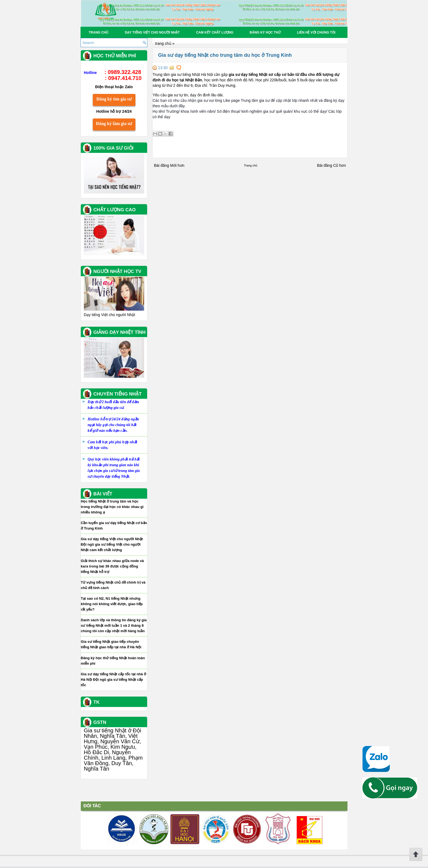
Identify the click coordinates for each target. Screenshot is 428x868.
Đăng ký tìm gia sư (114, 99)
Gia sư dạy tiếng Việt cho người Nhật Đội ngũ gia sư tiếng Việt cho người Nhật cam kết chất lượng (112, 544)
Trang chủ (99, 32)
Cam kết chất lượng (215, 32)
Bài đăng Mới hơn (169, 165)
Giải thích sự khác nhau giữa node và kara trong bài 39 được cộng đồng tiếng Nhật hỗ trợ (112, 566)
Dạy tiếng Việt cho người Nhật (152, 32)
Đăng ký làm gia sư (114, 124)
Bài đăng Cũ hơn (331, 165)
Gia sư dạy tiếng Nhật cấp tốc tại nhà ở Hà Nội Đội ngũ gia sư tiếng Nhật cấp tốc (113, 680)
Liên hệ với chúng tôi (316, 32)
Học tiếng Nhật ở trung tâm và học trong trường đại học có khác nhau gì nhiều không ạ (112, 507)
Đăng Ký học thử (265, 32)
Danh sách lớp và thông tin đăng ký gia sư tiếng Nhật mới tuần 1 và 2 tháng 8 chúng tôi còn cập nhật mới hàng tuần (114, 625)
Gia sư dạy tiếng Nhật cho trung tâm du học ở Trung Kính (225, 55)
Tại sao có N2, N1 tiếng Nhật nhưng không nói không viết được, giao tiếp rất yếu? (112, 604)
